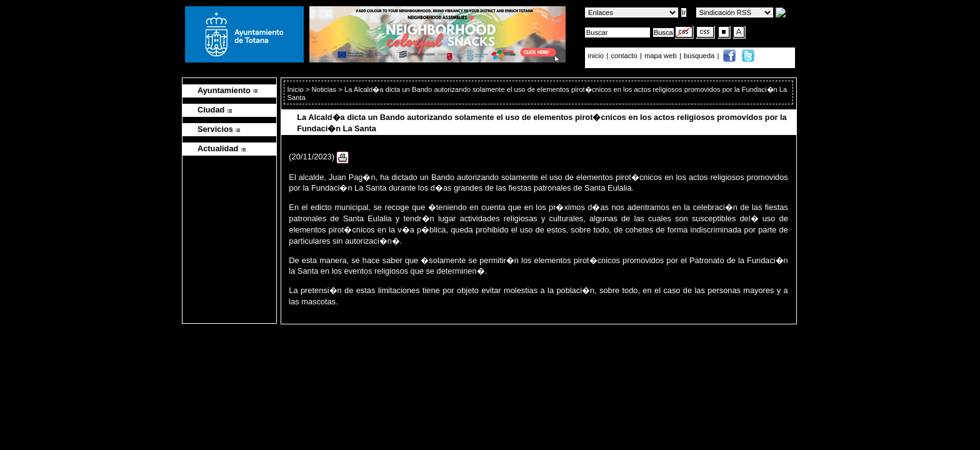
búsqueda (700, 56)
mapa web (662, 56)
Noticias (324, 89)
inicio (597, 56)
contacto (624, 56)
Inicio (296, 89)
